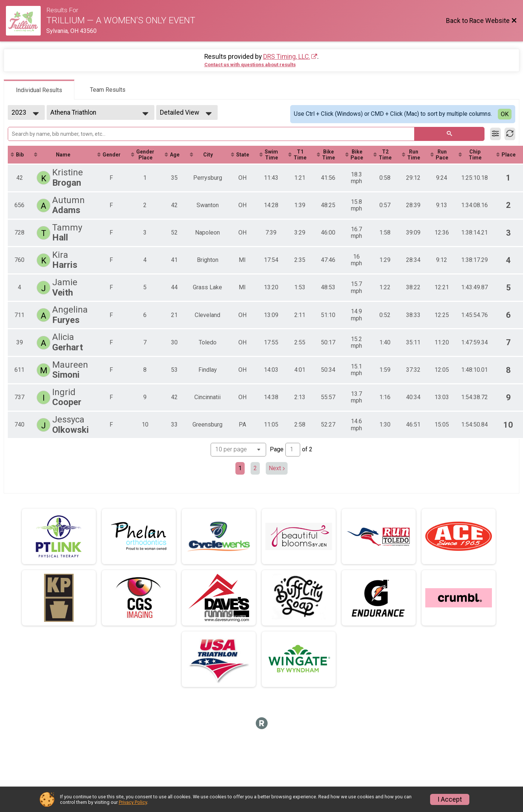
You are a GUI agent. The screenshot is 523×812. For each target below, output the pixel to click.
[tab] (39, 90)
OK (505, 114)
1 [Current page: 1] (240, 468)
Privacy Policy (133, 802)
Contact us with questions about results (250, 65)
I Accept (450, 799)
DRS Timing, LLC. (287, 57)
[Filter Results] (495, 134)
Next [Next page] (277, 468)
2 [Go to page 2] (255, 468)
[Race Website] (26, 21)
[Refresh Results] (510, 134)
